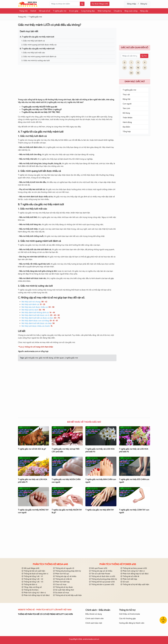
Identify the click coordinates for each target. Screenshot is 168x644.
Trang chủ (23, 11)
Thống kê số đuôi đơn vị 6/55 (102, 576)
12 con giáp (74, 11)
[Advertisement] (67, 83)
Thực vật (126, 95)
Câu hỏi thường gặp (127, 619)
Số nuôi (125, 582)
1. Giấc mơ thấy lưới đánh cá (33, 41)
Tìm (144, 56)
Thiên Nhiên (128, 118)
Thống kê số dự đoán (63, 587)
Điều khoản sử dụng (94, 614)
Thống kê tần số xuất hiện (33, 571)
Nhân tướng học (104, 11)
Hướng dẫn (163, 620)
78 (138, 68)
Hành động (127, 122)
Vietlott (33, 11)
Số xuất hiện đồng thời (63, 590)
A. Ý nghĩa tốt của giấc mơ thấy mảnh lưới (37, 37)
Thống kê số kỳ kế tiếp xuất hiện (67, 595)
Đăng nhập (132, 4)
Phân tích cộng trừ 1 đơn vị (34, 593)
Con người (127, 104)
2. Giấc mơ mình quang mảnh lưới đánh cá (39, 57)
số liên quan (59, 358)
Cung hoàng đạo (88, 11)
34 (131, 73)
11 (138, 63)
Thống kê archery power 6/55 (134, 568)
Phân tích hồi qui (61, 574)
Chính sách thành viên (95, 619)
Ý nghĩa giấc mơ (60, 11)
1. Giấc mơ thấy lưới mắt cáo (33, 53)
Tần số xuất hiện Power (100, 574)
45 (138, 73)
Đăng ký (144, 4)
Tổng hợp (127, 132)
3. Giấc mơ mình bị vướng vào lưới (36, 61)
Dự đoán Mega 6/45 (100, 4)
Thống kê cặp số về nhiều (65, 576)
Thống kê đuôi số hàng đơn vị (35, 574)
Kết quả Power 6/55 (98, 568)
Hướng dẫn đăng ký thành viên (132, 623)
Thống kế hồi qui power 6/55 (102, 582)
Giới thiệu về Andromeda (130, 614)
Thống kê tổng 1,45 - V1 (32, 576)
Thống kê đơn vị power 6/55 (102, 584)
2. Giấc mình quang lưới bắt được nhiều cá (39, 45)
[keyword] (65, 4)
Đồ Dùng (126, 113)
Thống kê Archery (30, 590)
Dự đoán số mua (61, 593)
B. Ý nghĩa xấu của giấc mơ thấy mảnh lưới (37, 49)
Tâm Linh (126, 108)
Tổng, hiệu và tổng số (32, 587)
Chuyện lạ (118, 11)
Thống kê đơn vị (29, 584)
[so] (131, 56)
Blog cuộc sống (131, 11)
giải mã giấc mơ (31, 358)
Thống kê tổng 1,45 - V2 (32, 579)
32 (124, 68)
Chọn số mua (60, 584)
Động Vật (127, 99)
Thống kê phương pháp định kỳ (67, 571)
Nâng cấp (144, 11)
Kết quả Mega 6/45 (30, 568)
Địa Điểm (126, 127)
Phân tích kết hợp (61, 582)
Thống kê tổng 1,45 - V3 (32, 582)
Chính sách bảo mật (94, 623)
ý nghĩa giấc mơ (71, 358)
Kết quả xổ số (45, 11)
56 (131, 68)
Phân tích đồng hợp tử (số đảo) (36, 595)
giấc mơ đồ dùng (46, 358)
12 (145, 68)
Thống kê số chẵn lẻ (62, 579)
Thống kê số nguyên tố (64, 568)
